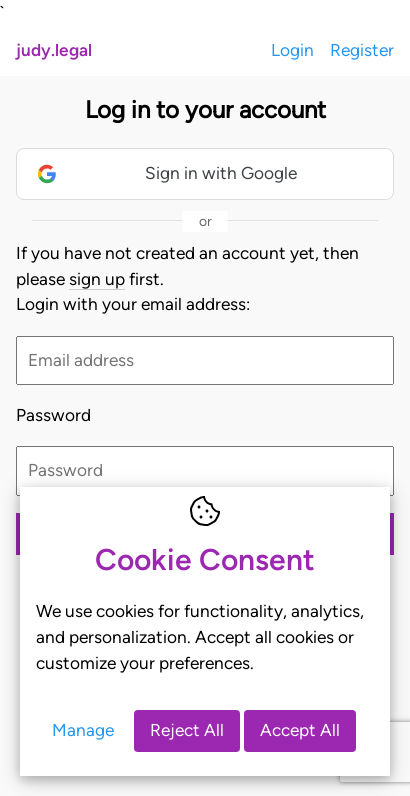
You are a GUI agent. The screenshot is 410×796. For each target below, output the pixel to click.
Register (362, 50)
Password (53, 415)
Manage (83, 730)
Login (292, 50)
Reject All (187, 730)
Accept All (300, 730)
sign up (97, 279)
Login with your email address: (133, 304)
